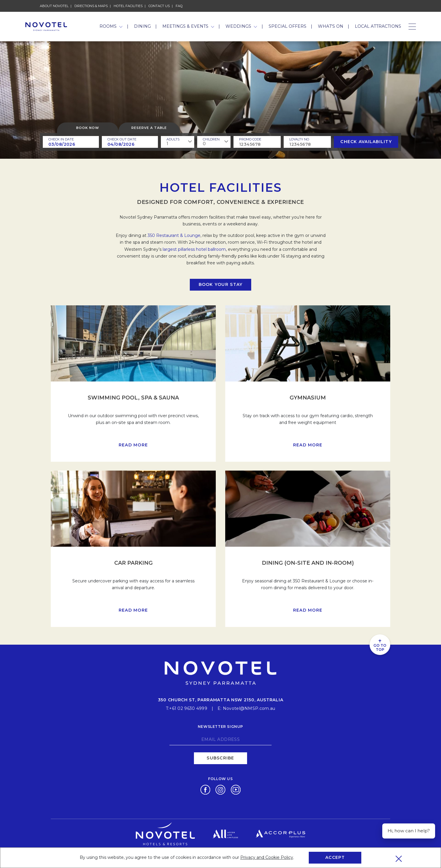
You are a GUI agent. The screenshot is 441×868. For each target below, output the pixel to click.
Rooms (111, 26)
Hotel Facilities (128, 6)
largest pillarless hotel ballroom (194, 249)
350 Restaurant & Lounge (174, 235)
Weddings (241, 26)
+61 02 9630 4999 (188, 708)
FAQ (179, 6)
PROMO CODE (250, 139)
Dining (142, 26)
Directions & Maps (91, 6)
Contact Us (159, 6)
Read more (133, 445)
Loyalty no (299, 139)
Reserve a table (149, 128)
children (211, 139)
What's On (331, 26)
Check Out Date (122, 139)
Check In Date (61, 139)
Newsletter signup (220, 727)
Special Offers (288, 26)
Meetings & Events (188, 26)
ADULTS (173, 139)
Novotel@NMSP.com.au (249, 708)
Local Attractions (378, 26)
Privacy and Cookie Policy (267, 857)
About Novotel (54, 6)
